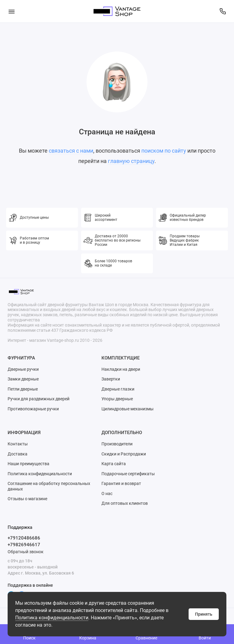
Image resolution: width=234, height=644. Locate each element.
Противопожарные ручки (33, 409)
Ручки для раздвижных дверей (39, 399)
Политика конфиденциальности (52, 618)
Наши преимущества (28, 464)
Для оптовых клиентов (125, 503)
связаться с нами (71, 151)
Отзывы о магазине (27, 499)
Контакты (18, 444)
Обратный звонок (26, 552)
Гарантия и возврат (121, 483)
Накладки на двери (121, 369)
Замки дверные (23, 379)
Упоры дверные (117, 399)
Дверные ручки (23, 369)
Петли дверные (23, 389)
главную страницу (131, 161)
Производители (117, 444)
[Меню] (11, 11)
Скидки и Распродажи (124, 454)
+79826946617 (24, 545)
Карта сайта (114, 464)
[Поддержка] (223, 11)
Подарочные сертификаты (128, 474)
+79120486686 (24, 538)
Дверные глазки (118, 389)
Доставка (18, 454)
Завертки (111, 379)
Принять (204, 614)
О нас (107, 494)
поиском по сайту (164, 151)
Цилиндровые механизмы (128, 409)
